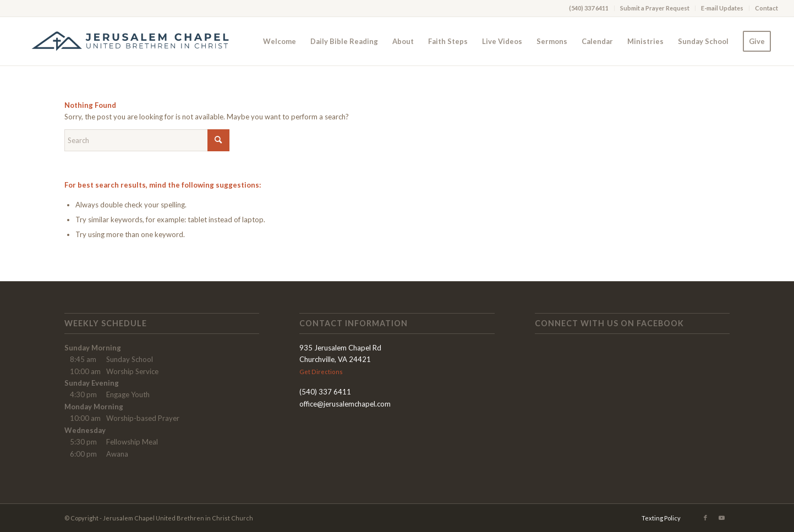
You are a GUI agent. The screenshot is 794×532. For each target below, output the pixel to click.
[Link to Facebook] (705, 518)
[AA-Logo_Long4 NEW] (137, 41)
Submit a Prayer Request (655, 8)
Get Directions (321, 372)
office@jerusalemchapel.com (345, 404)
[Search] (147, 140)
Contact (766, 8)
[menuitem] (589, 8)
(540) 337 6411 (589, 8)
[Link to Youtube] (722, 518)
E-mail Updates (722, 8)
